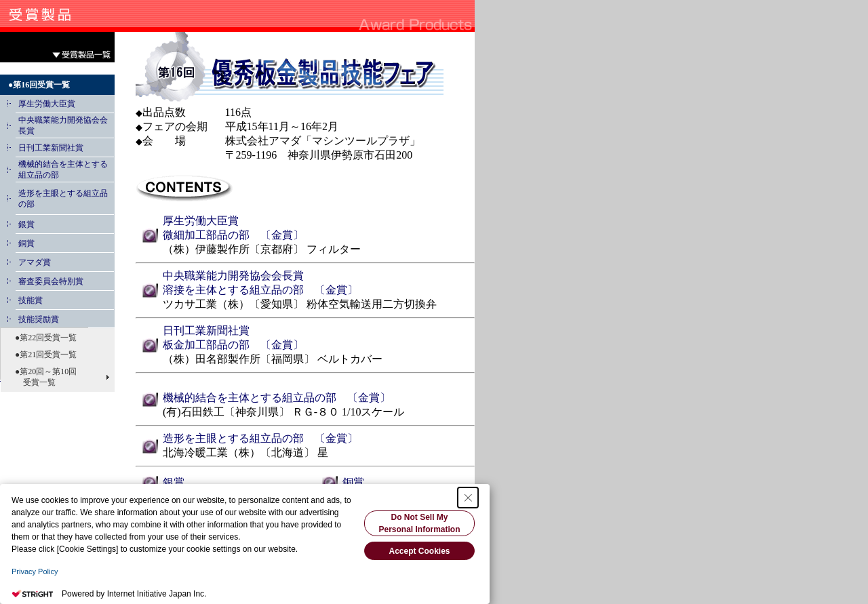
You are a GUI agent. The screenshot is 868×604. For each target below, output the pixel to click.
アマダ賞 (35, 262)
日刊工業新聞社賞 (51, 148)
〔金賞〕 (277, 235)
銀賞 (26, 224)
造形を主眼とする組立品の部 (233, 438)
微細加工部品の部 (206, 235)
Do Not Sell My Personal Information (419, 523)
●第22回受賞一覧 (42, 338)
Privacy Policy (35, 571)
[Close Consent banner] (468, 498)
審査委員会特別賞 (51, 281)
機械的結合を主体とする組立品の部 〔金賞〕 (277, 398)
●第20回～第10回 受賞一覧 (42, 377)
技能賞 (31, 300)
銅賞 (26, 243)
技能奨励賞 (39, 319)
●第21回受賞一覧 (42, 355)
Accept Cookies (419, 551)
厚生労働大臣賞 (47, 104)
